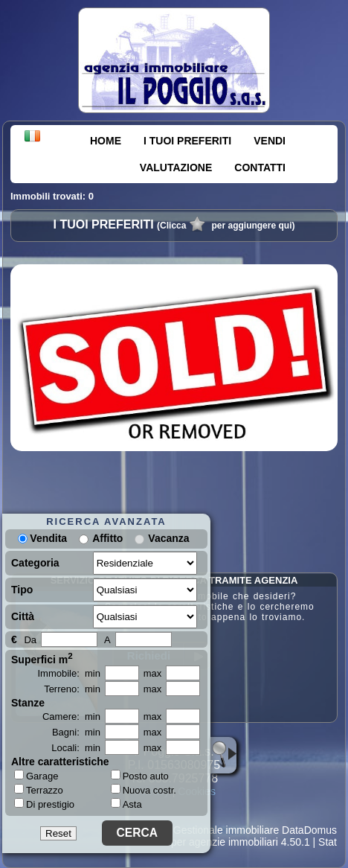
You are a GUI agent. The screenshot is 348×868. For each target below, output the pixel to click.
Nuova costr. (144, 790)
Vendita (42, 538)
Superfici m (42, 658)
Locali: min (76, 748)
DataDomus (309, 830)
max (153, 673)
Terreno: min (72, 689)
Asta (126, 804)
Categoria (35, 563)
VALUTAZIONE (176, 167)
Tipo (22, 590)
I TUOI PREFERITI (187, 141)
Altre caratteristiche (60, 762)
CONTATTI (260, 167)
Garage (36, 776)
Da (30, 640)
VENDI (270, 141)
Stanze (28, 703)
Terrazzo (39, 790)
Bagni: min (76, 732)
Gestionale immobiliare (226, 830)
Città (23, 616)
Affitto (107, 538)
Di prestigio (44, 804)
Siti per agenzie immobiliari (216, 842)
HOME (106, 141)
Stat (328, 842)
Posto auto (140, 776)
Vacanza (168, 538)
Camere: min (71, 717)
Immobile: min (69, 673)
